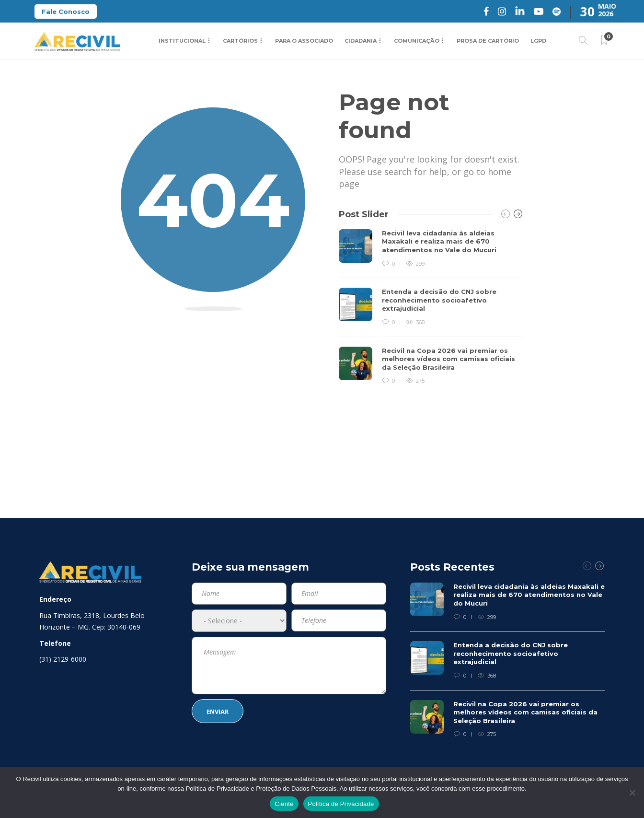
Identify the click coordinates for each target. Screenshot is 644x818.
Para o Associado (304, 41)
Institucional (182, 41)
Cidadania (361, 41)
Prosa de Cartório (488, 41)
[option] (431, 307)
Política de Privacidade (341, 804)
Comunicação (417, 41)
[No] (632, 793)
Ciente (284, 804)
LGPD (538, 41)
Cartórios (240, 41)
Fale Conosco (66, 12)
